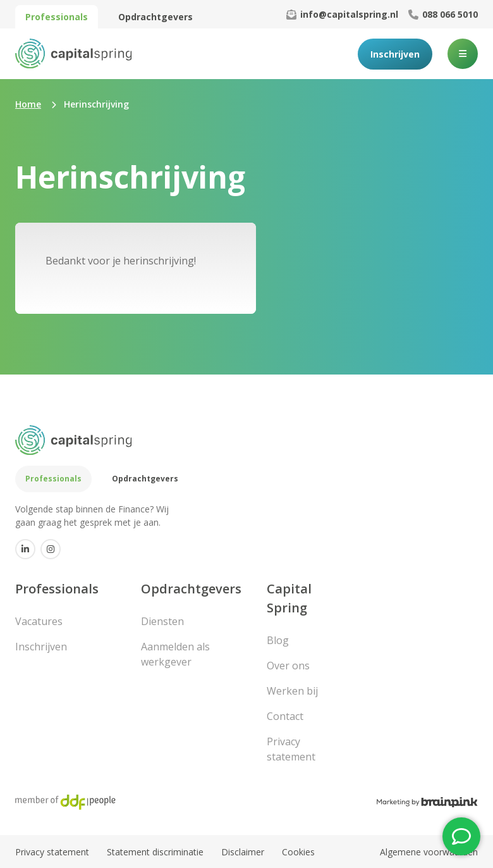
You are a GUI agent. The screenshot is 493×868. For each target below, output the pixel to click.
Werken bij (292, 691)
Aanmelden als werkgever (175, 654)
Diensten (162, 621)
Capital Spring (289, 598)
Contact (285, 716)
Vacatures (39, 621)
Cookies (298, 852)
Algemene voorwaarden (429, 852)
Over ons (288, 666)
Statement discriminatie (155, 852)
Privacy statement (291, 749)
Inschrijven (395, 54)
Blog (278, 640)
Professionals (57, 17)
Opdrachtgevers (155, 17)
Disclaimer (243, 852)
